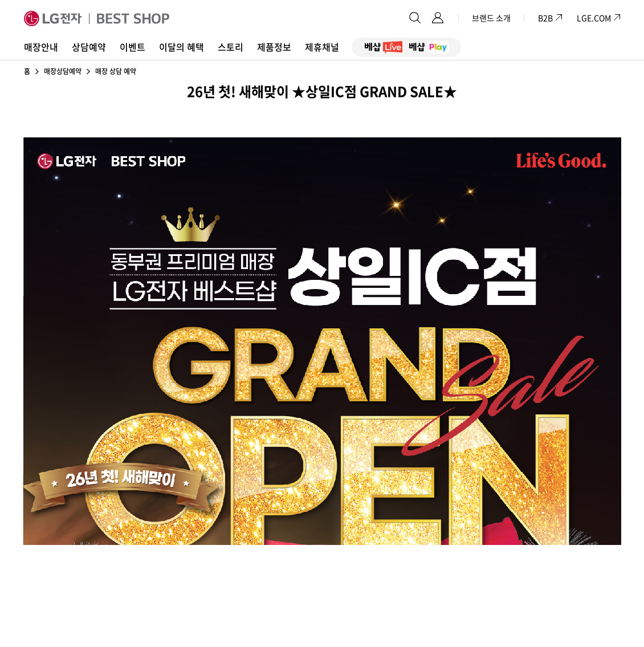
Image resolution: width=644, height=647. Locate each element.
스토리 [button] (231, 47)
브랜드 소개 (491, 18)
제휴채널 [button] (322, 47)
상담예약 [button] (89, 47)
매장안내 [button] (41, 47)
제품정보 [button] (274, 47)
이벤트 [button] (133, 47)
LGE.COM (594, 18)
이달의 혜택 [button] (182, 47)
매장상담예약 (63, 71)
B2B (551, 18)
